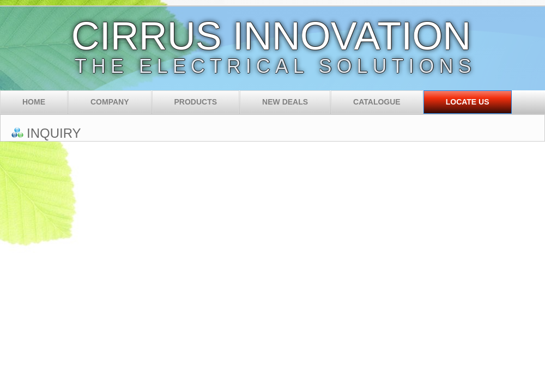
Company (110, 102)
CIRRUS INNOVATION (271, 36)
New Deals (285, 102)
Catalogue (377, 102)
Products (196, 102)
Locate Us (468, 102)
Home (34, 102)
